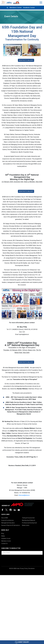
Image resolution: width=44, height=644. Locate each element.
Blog (3, 533)
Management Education (8, 523)
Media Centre (26, 525)
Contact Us (4, 543)
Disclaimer (32, 568)
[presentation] (22, 560)
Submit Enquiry (22, 642)
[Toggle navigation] (41, 3)
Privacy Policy (24, 568)
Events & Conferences (7, 520)
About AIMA (5, 518)
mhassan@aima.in (24, 495)
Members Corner (16, 8)
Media (3, 536)
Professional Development (29, 523)
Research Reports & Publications (11, 525)
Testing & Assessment (28, 518)
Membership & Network (29, 520)
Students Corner (29, 8)
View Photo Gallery (26, 60)
